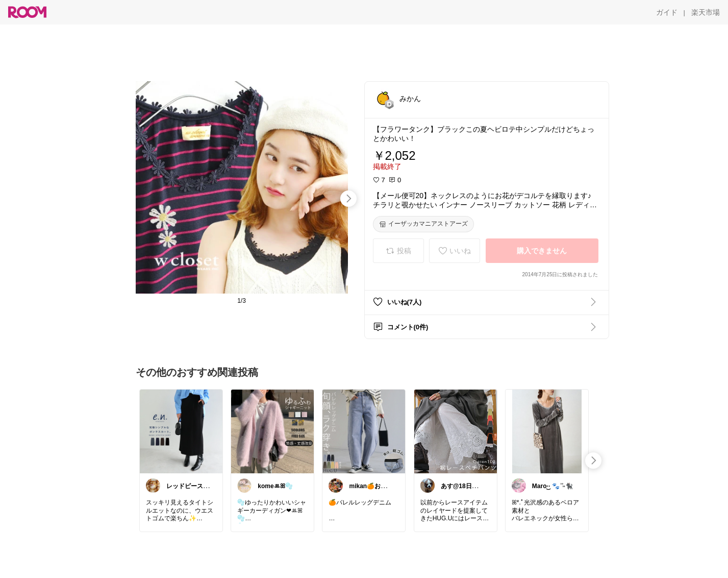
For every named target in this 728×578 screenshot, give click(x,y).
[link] (181, 431)
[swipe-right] (348, 199)
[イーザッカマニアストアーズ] (423, 224)
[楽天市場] (706, 12)
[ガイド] (667, 12)
